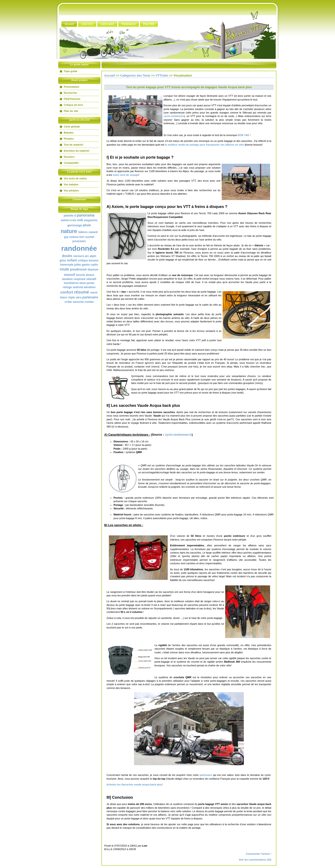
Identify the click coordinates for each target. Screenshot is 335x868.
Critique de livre (73, 105)
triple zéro (75, 297)
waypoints (91, 220)
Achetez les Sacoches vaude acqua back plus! (135, 785)
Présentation (72, 87)
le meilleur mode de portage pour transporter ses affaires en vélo (204, 145)
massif (70, 275)
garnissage (75, 225)
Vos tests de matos (75, 178)
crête (68, 302)
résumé (82, 292)
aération (90, 287)
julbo (78, 265)
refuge (67, 287)
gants (86, 265)
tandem (67, 279)
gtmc (63, 260)
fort (82, 237)
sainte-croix (69, 220)
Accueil (110, 75)
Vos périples (71, 190)
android (78, 287)
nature (69, 231)
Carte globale (72, 127)
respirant (79, 279)
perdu (90, 283)
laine (83, 283)
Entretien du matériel (76, 151)
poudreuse (78, 269)
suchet (90, 237)
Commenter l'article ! (259, 854)
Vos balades (71, 184)
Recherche (70, 93)
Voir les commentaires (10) (255, 860)
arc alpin (91, 256)
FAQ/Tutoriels (72, 99)
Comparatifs (71, 163)
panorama (86, 215)
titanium (93, 270)
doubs (67, 256)
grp (66, 237)
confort (67, 292)
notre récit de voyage (126, 175)
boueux (94, 260)
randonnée (79, 248)
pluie (87, 225)
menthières (71, 283)
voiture (74, 237)
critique (83, 260)
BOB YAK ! (244, 135)
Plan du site (71, 111)
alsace (90, 275)
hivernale (67, 265)
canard (93, 232)
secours (79, 256)
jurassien (79, 241)
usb (80, 220)
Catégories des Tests (135, 75)
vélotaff (91, 279)
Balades (69, 133)
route (64, 269)
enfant (72, 260)
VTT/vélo (162, 75)
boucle (80, 275)
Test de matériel (73, 145)
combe (89, 302)
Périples (69, 139)
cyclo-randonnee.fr (178, 435)
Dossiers (69, 157)
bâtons (83, 232)
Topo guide (70, 71)
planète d (70, 216)
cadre (94, 265)
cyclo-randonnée (174, 116)
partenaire (90, 297)
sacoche (78, 302)
